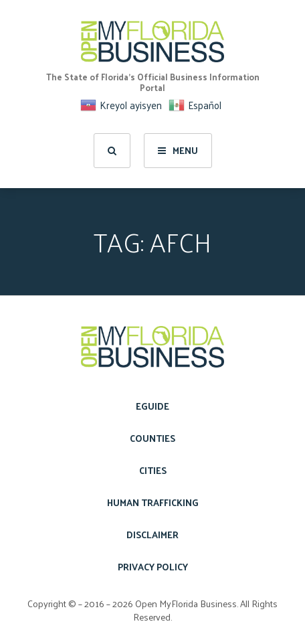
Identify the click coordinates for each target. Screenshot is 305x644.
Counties (152, 438)
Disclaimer (152, 535)
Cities (153, 470)
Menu (178, 150)
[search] (112, 151)
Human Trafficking (153, 502)
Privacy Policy (153, 567)
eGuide (152, 406)
